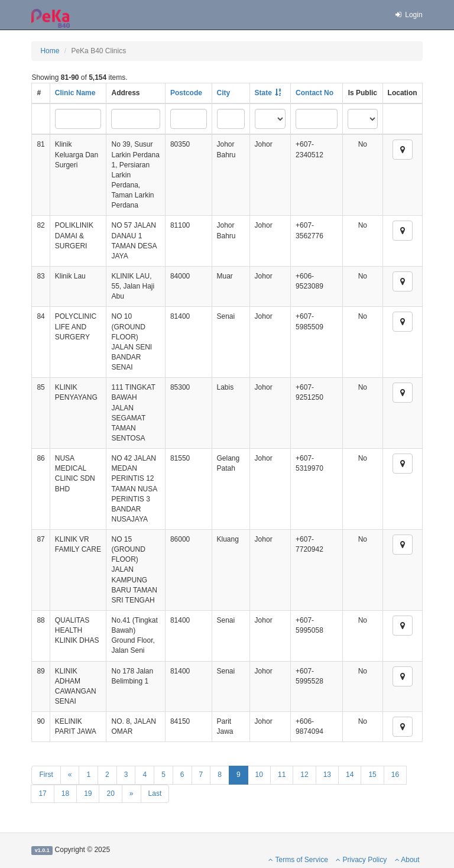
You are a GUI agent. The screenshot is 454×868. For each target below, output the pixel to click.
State (263, 93)
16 (395, 775)
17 (42, 793)
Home (50, 51)
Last (155, 793)
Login (408, 15)
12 (304, 775)
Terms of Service (298, 860)
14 (350, 775)
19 (88, 793)
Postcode (186, 93)
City (224, 93)
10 (259, 775)
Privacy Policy (361, 860)
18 (65, 793)
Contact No (314, 93)
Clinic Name (75, 93)
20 (110, 793)
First (46, 775)
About (407, 860)
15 (372, 775)
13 (327, 775)
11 (282, 775)
